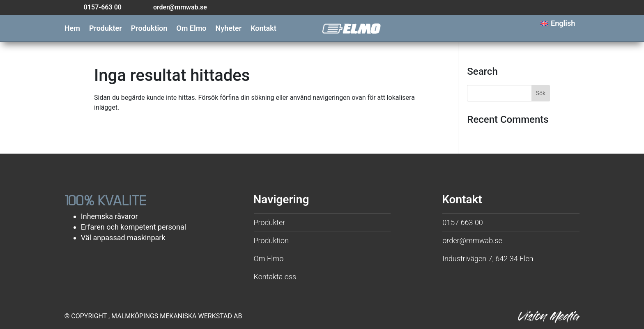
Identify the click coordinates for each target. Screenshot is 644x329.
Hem (72, 29)
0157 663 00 (463, 222)
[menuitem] (558, 24)
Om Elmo (191, 29)
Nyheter (229, 29)
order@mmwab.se (472, 240)
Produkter (106, 29)
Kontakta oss (275, 277)
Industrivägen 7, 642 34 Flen (488, 259)
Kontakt (263, 29)
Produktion (149, 29)
